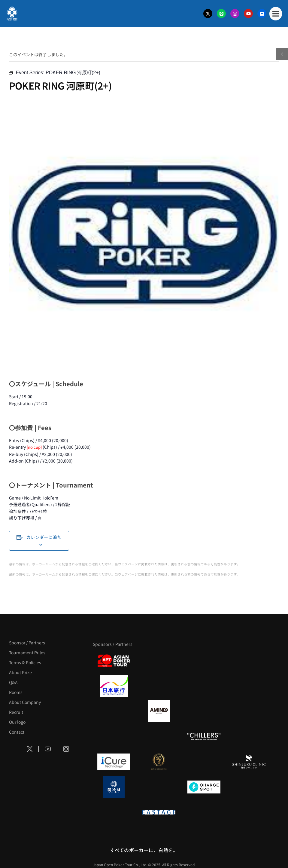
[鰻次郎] (114, 787)
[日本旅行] (114, 686)
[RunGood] (159, 736)
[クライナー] (204, 711)
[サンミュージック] (204, 661)
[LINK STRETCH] (159, 762)
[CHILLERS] (204, 736)
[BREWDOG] (249, 686)
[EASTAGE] (159, 812)
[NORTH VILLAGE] (159, 787)
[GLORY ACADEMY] (159, 686)
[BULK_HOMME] (249, 736)
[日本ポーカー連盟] (204, 812)
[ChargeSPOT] (204, 787)
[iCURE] (114, 762)
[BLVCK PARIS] (159, 661)
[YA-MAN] (249, 711)
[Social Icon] (30, 749)
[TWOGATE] (204, 686)
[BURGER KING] (114, 711)
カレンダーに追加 (44, 537)
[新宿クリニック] (249, 762)
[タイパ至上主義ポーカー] (249, 661)
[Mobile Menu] (276, 14)
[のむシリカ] (114, 736)
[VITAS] (159, 711)
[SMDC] (249, 787)
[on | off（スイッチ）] (114, 812)
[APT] (114, 661)
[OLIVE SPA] (204, 762)
